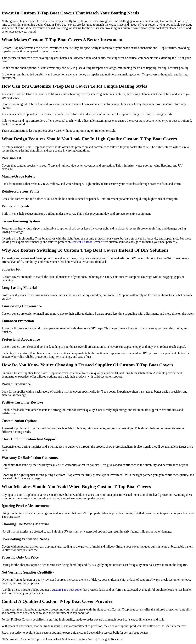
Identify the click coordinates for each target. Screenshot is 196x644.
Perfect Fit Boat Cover (86, 242)
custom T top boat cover (67, 590)
